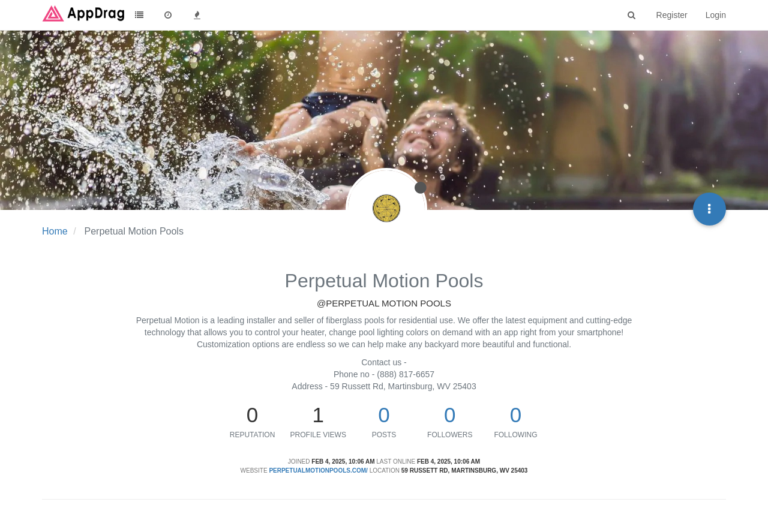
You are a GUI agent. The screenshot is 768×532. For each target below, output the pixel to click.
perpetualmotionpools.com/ (318, 471)
